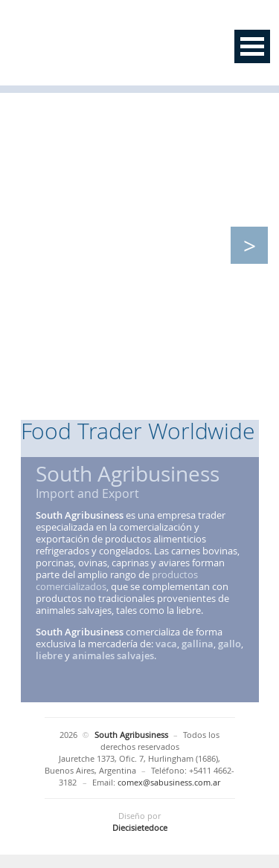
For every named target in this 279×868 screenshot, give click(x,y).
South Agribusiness (114, 46)
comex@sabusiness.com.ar (169, 782)
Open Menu (252, 46)
